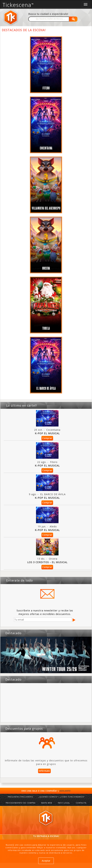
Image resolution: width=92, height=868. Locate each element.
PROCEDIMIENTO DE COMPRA (21, 803)
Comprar (47, 438)
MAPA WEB (47, 803)
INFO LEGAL (64, 803)
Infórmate (44, 771)
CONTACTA (81, 803)
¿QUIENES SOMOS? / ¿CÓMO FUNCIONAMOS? (62, 797)
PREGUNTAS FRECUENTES (20, 797)
